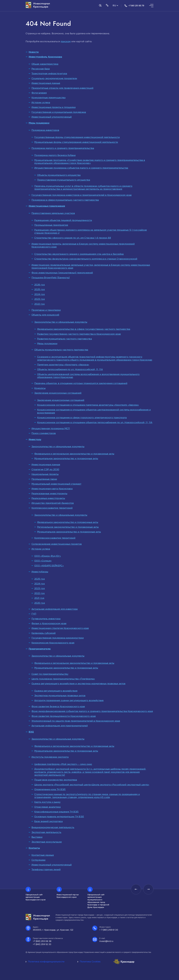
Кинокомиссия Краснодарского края (53, 643)
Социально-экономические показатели (54, 78)
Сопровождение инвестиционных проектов (57, 544)
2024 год (40, 294)
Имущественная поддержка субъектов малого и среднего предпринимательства (81, 168)
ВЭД (31, 732)
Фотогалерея (39, 93)
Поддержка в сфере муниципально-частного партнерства (65, 200)
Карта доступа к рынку (47, 802)
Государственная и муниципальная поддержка (59, 112)
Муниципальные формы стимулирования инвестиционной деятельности (76, 142)
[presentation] (136, 889)
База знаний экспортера (48, 821)
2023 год (40, 299)
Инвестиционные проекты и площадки (54, 107)
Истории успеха (41, 102)
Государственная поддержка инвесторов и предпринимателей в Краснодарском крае (82, 195)
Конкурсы (40, 388)
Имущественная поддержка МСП (51, 429)
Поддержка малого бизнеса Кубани (55, 155)
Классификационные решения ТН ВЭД (56, 812)
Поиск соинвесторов (44, 433)
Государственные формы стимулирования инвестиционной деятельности (77, 137)
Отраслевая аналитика (47, 807)
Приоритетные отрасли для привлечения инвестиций (62, 88)
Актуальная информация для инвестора (55, 609)
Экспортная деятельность (46, 832)
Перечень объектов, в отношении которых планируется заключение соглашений (81, 383)
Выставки (37, 837)
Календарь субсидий (44, 633)
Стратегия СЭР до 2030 (45, 469)
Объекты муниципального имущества (59, 175)
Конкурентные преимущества (48, 98)
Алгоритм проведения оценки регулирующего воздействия (69, 700)
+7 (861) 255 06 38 (42, 941)
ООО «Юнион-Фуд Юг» (48, 556)
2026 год (40, 285)
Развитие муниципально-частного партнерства (64, 339)
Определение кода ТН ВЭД (50, 789)
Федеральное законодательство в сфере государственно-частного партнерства (84, 329)
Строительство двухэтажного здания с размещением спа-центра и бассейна (79, 254)
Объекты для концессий (45, 315)
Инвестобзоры (40, 572)
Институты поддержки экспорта (50, 757)
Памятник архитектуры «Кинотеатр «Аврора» (63, 365)
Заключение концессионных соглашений (58, 393)
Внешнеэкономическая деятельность (53, 827)
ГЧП (34, 614)
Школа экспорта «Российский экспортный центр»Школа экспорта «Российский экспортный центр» (92, 785)
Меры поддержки (39, 123)
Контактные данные (43, 855)
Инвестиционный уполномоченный (52, 117)
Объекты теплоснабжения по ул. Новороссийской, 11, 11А (70, 369)
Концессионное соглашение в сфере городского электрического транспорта (82, 418)
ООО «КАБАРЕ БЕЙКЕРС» (49, 566)
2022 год (39, 304)
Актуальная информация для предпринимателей (60, 726)
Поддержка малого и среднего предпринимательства (63, 148)
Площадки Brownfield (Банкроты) (51, 278)
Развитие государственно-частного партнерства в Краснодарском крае (79, 334)
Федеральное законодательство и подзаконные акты (68, 522)
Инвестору (35, 439)
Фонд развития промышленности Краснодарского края (64, 716)
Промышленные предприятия (51, 225)
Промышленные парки (44, 479)
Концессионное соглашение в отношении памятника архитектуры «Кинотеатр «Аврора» (88, 405)
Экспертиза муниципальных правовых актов (60, 696)
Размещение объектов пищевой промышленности (63, 220)
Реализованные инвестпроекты (49, 494)
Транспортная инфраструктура (49, 74)
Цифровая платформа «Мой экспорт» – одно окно (63, 764)
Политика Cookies (90, 962)
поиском (66, 41)
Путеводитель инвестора (46, 619)
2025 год (40, 289)
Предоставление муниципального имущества (64, 180)
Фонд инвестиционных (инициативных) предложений (62, 273)
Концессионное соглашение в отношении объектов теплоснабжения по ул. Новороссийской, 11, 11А (95, 422)
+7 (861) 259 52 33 (42, 944)
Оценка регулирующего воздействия (56, 691)
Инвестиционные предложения (47, 206)
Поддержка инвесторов (45, 130)
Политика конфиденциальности (46, 962)
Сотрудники (39, 860)
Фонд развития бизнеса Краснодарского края (58, 707)
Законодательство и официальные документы (61, 322)
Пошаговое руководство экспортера (56, 780)
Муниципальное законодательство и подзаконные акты (66, 459)
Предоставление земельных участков (53, 213)
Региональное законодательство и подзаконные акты (68, 527)
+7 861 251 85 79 (134, 6)
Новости (34, 52)
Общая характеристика (45, 64)
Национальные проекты (45, 474)
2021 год (39, 598)
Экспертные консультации (47, 842)
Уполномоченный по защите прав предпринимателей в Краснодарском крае (76, 721)
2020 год (40, 603)
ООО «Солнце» (43, 561)
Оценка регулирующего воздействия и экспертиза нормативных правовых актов (78, 684)
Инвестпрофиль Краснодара (45, 57)
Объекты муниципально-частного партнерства (61, 350)
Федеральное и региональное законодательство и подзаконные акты (74, 454)
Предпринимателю (40, 649)
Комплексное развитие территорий (52, 508)
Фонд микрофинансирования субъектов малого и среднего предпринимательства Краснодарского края (92, 711)
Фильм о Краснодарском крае (49, 623)
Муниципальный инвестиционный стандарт (56, 484)
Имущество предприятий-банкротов (53, 503)
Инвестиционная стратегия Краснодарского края (60, 628)
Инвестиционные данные (46, 83)
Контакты (34, 848)
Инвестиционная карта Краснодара (52, 489)
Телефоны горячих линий (46, 870)
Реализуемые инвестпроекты (48, 498)
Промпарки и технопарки (46, 310)
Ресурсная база (41, 69)
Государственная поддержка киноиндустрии (58, 638)
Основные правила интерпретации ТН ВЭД (59, 817)
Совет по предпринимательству (50, 674)
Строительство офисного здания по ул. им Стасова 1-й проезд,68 (73, 238)
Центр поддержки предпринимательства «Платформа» (63, 679)
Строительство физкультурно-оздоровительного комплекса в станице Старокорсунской (86, 259)
